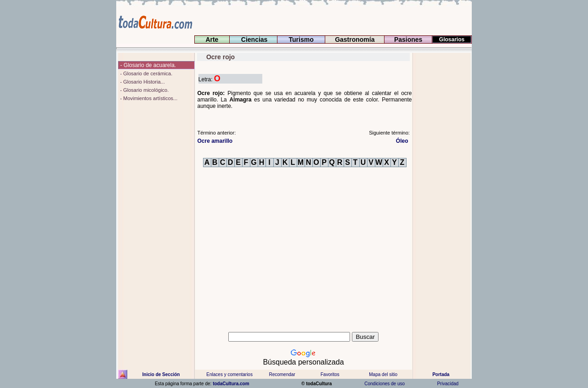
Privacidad (448, 384)
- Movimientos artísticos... (148, 98)
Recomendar (282, 374)
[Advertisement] (442, 191)
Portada (441, 374)
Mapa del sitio (383, 374)
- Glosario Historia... (141, 82)
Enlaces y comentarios (229, 374)
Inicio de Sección (161, 374)
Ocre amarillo (215, 141)
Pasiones (408, 39)
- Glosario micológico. (144, 90)
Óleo (403, 141)
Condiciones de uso (384, 384)
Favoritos (330, 374)
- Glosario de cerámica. (145, 73)
